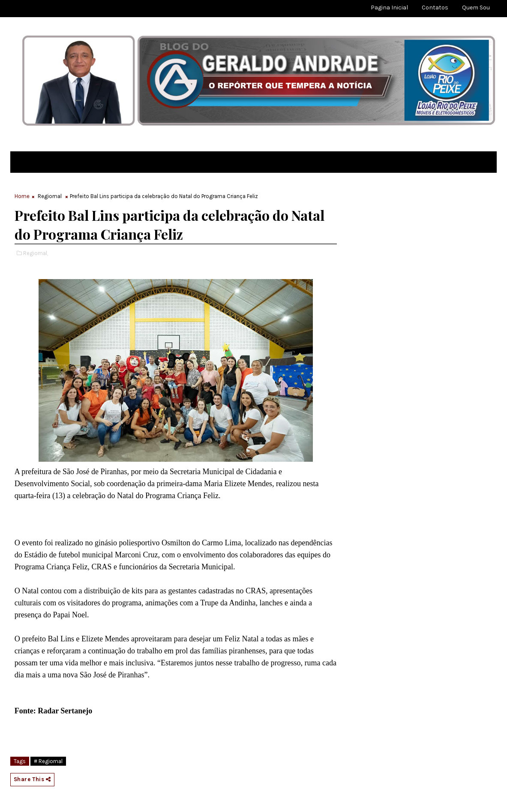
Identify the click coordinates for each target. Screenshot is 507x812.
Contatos (435, 8)
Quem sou (476, 8)
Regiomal (50, 196)
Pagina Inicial (389, 8)
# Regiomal (48, 761)
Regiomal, (36, 253)
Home (22, 196)
